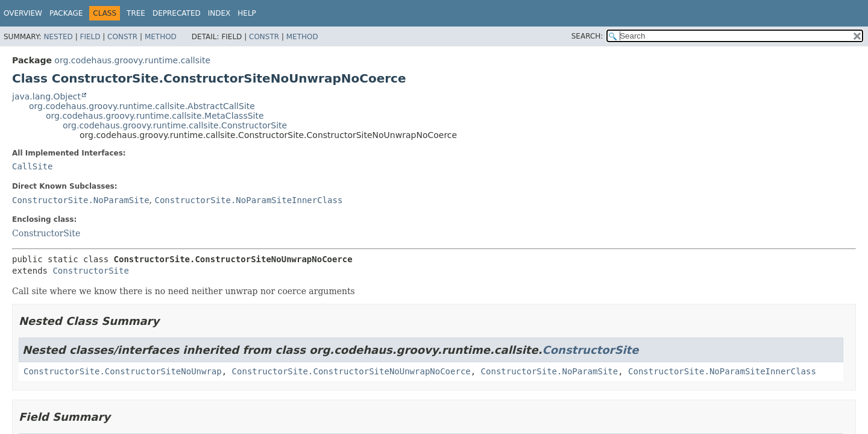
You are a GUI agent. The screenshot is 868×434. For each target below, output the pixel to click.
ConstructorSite (46, 233)
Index (219, 13)
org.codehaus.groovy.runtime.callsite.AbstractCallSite (142, 106)
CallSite (32, 166)
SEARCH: (587, 36)
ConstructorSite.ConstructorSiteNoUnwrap (123, 371)
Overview (23, 13)
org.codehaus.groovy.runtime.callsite (132, 60)
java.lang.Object (46, 96)
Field (90, 37)
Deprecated (177, 13)
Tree (136, 13)
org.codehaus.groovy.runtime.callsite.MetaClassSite (155, 116)
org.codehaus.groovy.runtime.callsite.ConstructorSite (175, 125)
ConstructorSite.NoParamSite (81, 200)
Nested (58, 37)
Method (161, 37)
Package (66, 13)
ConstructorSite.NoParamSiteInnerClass (248, 200)
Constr (122, 37)
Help (247, 13)
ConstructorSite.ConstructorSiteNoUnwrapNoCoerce (351, 371)
